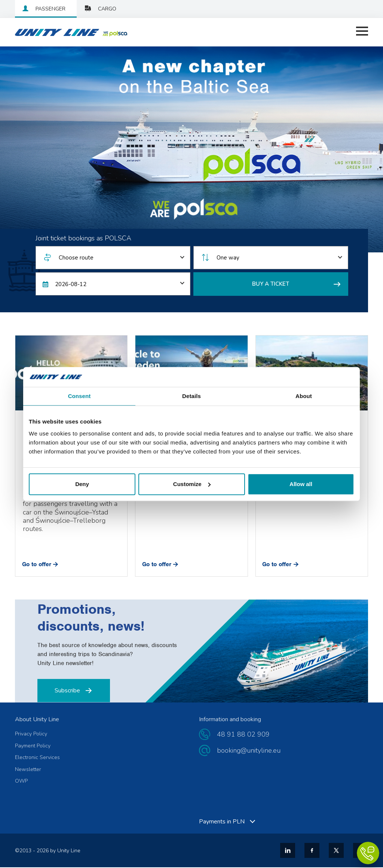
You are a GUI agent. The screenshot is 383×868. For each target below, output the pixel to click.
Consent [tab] (79, 396)
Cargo (107, 9)
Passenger (50, 9)
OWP (21, 782)
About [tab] (304, 396)
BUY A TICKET (296, 285)
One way (228, 259)
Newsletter (28, 770)
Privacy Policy (31, 735)
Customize (192, 484)
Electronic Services (37, 758)
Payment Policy (33, 747)
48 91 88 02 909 (243, 735)
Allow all (301, 484)
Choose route (76, 259)
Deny (82, 484)
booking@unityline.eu (249, 751)
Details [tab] (191, 396)
